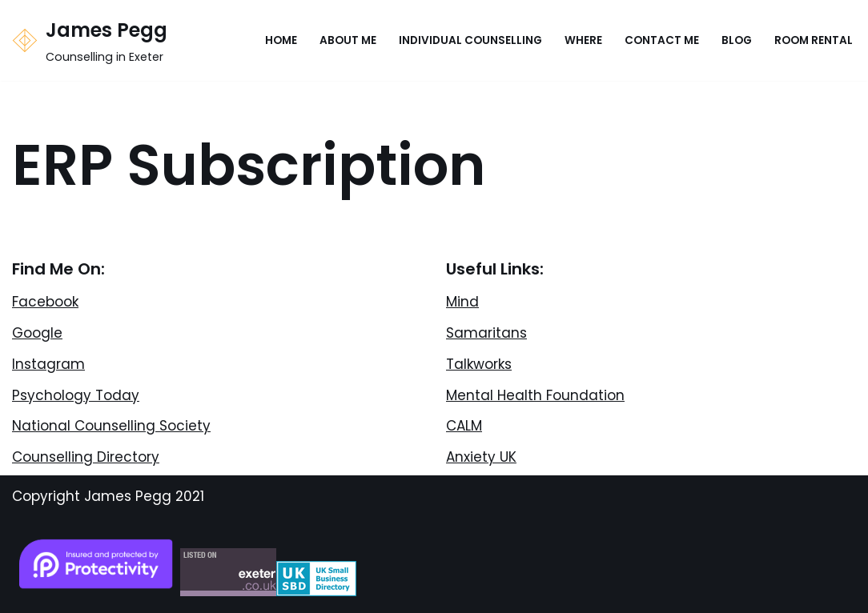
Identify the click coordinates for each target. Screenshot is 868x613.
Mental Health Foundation (535, 395)
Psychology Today (76, 395)
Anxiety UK (481, 457)
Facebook (45, 302)
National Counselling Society (111, 426)
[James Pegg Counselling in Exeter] (90, 40)
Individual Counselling (470, 40)
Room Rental (814, 40)
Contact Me (662, 40)
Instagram (48, 364)
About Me (348, 40)
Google (37, 333)
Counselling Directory (86, 457)
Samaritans (486, 333)
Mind (462, 302)
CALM (464, 426)
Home (281, 40)
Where (583, 40)
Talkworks (479, 364)
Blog (737, 40)
